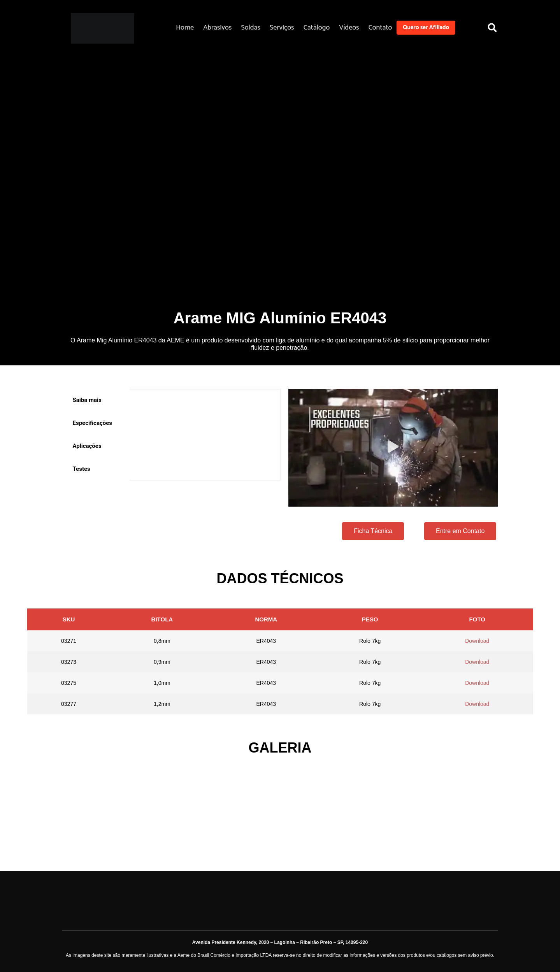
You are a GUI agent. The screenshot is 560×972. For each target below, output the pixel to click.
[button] (492, 27)
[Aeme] (103, 28)
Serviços (282, 28)
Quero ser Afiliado (426, 27)
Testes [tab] (82, 469)
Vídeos (349, 28)
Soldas (251, 28)
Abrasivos (217, 28)
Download (477, 641)
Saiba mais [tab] (87, 400)
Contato (380, 28)
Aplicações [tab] (87, 446)
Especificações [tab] (93, 423)
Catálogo (317, 28)
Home (185, 28)
